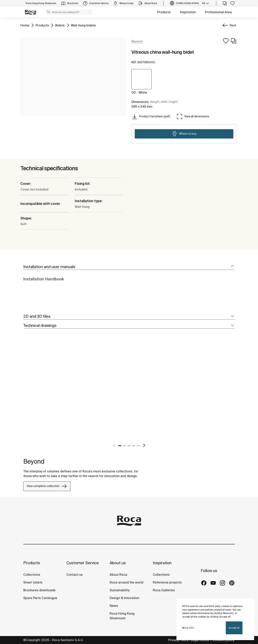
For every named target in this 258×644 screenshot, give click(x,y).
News (114, 606)
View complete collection (47, 486)
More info (188, 628)
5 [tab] (138, 446)
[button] (49, 12)
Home (25, 25)
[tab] (129, 267)
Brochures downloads (39, 590)
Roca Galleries (164, 590)
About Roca (118, 575)
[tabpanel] (25, 392)
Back (233, 25)
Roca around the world (126, 582)
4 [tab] (134, 446)
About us (118, 563)
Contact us (75, 575)
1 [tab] (120, 446)
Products (164, 12)
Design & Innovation (124, 598)
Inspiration (188, 12)
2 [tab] (124, 446)
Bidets (60, 25)
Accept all (234, 628)
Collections (32, 575)
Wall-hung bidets (83, 25)
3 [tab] (129, 446)
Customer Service (83, 563)
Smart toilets (33, 582)
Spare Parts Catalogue (40, 598)
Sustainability (120, 590)
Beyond (34, 461)
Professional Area (218, 12)
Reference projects (167, 582)
